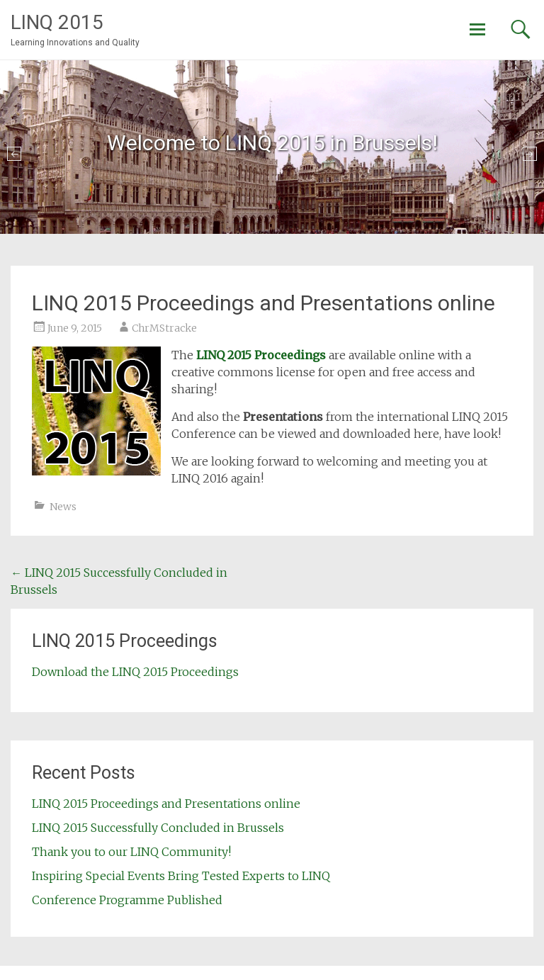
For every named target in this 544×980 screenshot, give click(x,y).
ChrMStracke (164, 328)
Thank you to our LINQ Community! (131, 852)
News (63, 507)
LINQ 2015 (57, 22)
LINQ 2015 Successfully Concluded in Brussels (158, 828)
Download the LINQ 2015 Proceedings (135, 672)
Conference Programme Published (127, 900)
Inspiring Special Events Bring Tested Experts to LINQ (181, 876)
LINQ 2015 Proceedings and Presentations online (166, 804)
